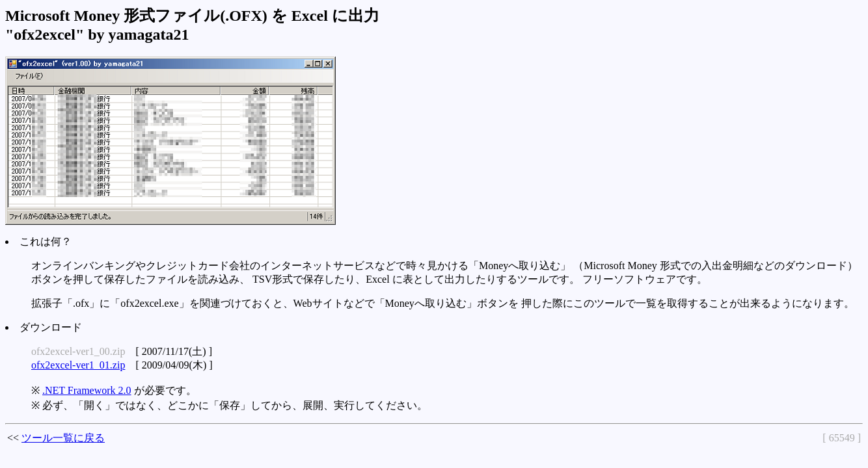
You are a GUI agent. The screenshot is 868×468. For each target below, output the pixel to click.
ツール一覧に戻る (63, 438)
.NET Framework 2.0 (87, 390)
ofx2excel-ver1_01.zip (78, 365)
